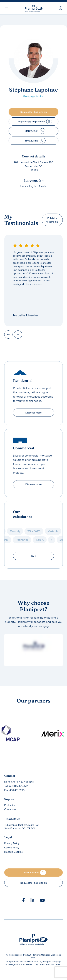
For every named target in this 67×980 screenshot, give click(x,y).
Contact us (10, 809)
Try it (34, 556)
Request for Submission (34, 883)
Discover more (33, 413)
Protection (10, 805)
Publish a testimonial (52, 220)
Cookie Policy (12, 848)
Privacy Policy (12, 843)
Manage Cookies (13, 852)
